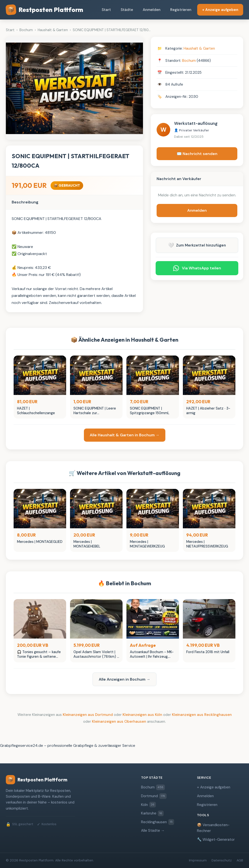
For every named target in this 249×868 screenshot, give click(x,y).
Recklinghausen (158, 822)
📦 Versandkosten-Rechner (213, 828)
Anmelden (152, 10)
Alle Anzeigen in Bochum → (124, 679)
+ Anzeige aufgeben (220, 10)
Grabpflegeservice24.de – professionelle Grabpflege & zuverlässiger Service (68, 745)
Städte (127, 10)
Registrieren (181, 10)
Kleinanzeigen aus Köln (142, 715)
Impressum (198, 860)
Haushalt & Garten (199, 48)
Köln (148, 805)
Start (106, 10)
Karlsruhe (152, 813)
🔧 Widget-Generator (216, 840)
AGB (240, 860)
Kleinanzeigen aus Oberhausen (119, 722)
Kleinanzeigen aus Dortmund (88, 715)
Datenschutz (222, 860)
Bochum (189, 61)
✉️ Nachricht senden (197, 154)
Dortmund (154, 796)
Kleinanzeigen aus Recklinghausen (202, 715)
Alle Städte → (153, 831)
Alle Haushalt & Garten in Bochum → (125, 435)
